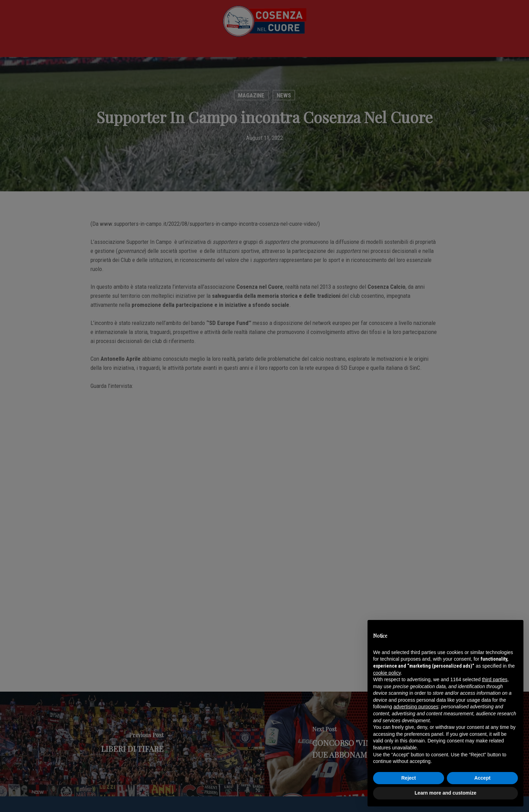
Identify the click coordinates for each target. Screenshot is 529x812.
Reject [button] (409, 778)
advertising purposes (416, 707)
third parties (495, 679)
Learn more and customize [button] (445, 793)
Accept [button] (483, 778)
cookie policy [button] (387, 673)
